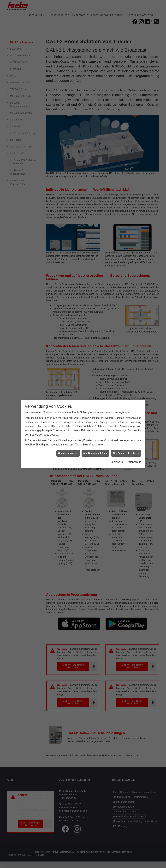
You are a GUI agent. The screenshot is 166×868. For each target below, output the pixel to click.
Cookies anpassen (68, 450)
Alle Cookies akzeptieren (126, 450)
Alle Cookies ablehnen (95, 450)
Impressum (117, 459)
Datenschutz (134, 459)
